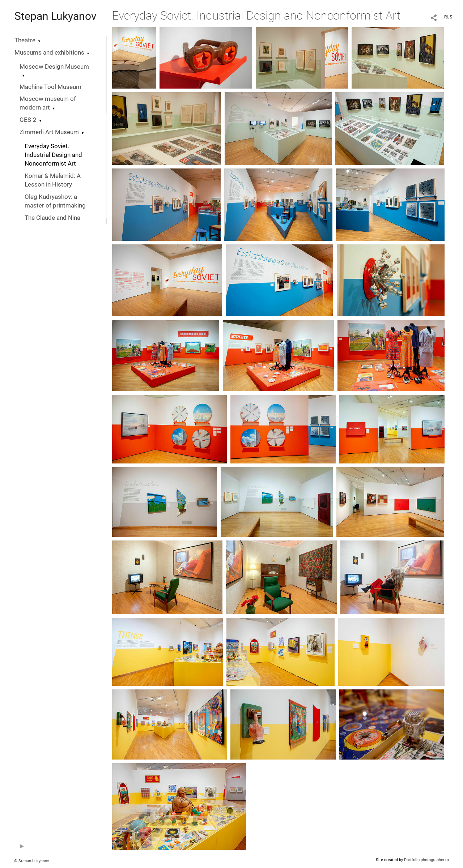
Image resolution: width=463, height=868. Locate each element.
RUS (448, 17)
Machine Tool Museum (50, 87)
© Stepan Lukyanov (31, 861)
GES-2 (28, 120)
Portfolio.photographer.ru (426, 860)
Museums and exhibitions (49, 53)
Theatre (25, 40)
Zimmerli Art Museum (49, 132)
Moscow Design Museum (54, 67)
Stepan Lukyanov (56, 16)
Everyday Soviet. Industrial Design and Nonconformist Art (53, 155)
